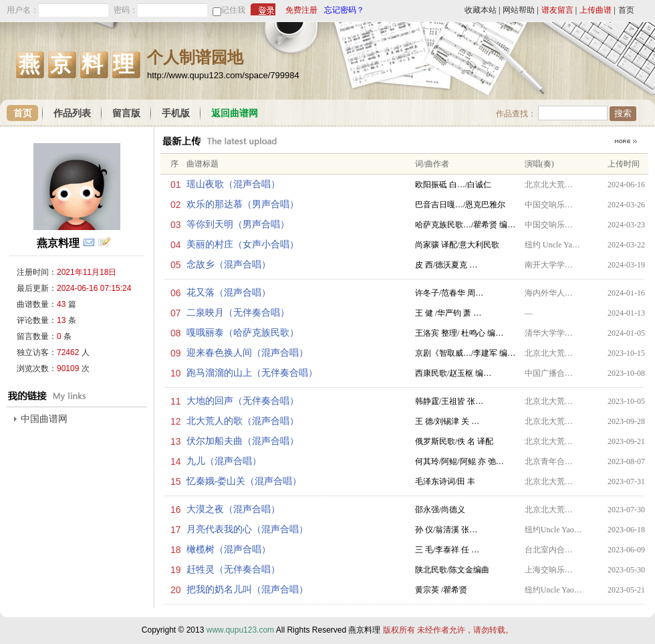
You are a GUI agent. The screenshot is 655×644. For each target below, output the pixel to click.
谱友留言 (557, 10)
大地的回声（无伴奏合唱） (243, 401)
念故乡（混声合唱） (229, 264)
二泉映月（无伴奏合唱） (238, 313)
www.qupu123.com (240, 630)
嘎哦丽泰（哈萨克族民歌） (243, 333)
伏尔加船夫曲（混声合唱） (243, 441)
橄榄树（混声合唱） (229, 549)
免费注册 (301, 10)
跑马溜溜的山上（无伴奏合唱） (252, 373)
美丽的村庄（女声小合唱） (243, 244)
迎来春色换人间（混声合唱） (247, 353)
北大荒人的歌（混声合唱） (243, 421)
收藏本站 (481, 10)
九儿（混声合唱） (224, 461)
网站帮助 (519, 10)
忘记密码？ (344, 10)
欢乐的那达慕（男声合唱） (243, 204)
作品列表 (72, 113)
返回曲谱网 (235, 113)
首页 (626, 10)
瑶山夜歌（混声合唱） (233, 184)
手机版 (176, 113)
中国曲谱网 (44, 419)
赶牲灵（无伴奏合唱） (233, 569)
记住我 (233, 10)
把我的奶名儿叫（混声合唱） (247, 589)
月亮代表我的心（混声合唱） (247, 529)
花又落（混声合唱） (229, 293)
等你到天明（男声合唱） (238, 224)
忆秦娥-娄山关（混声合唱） (244, 481)
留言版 (126, 113)
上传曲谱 (596, 10)
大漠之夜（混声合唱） (233, 509)
